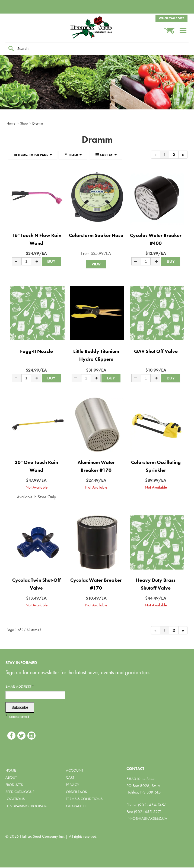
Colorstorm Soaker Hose (96, 235)
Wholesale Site (171, 18)
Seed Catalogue (20, 792)
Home (11, 770)
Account (75, 770)
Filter (73, 155)
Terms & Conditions (84, 799)
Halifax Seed (97, 27)
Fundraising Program (26, 806)
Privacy (72, 785)
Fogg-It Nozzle (36, 351)
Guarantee (76, 806)
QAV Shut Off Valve (156, 351)
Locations (15, 799)
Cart (70, 777)
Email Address (20, 686)
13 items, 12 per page (33, 155)
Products (14, 785)
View (96, 264)
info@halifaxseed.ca (147, 818)
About (11, 777)
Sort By (106, 155)
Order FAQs (76, 792)
